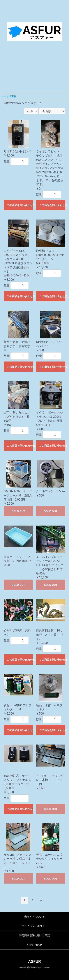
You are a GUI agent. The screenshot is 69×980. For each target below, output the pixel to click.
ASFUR (34, 962)
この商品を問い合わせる (20, 205)
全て (4, 96)
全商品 (13, 96)
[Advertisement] (34, 70)
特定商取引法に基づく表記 (35, 935)
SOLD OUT (18, 511)
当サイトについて (35, 917)
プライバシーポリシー (35, 926)
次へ (43, 900)
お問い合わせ (35, 945)
